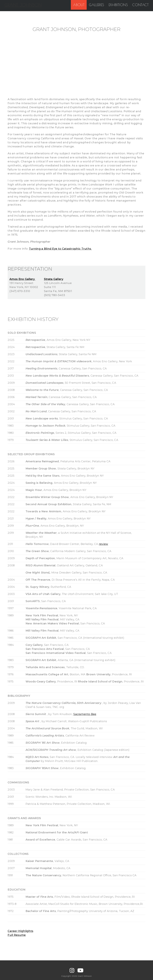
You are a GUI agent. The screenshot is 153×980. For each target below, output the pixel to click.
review (104, 544)
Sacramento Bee (85, 714)
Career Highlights (20, 931)
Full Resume (17, 935)
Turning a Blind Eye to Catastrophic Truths (60, 249)
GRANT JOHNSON (23, 5)
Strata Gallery (54, 279)
